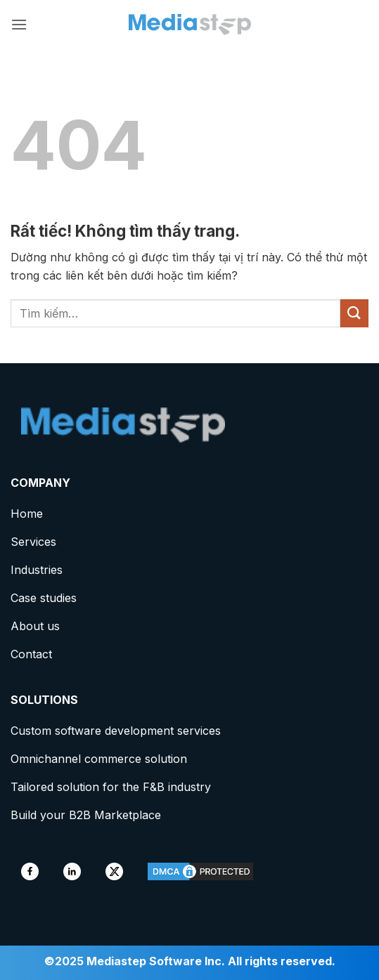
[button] (19, 24)
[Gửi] (354, 313)
